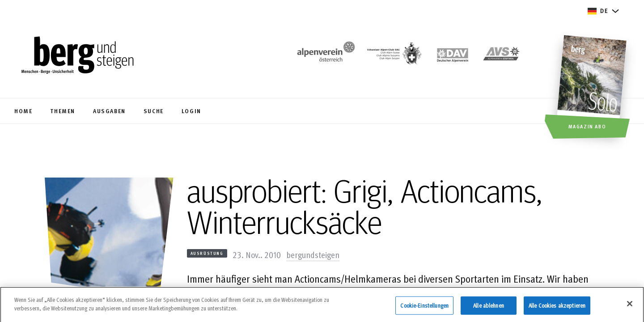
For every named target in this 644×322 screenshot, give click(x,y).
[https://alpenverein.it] (501, 56)
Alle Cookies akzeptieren (557, 308)
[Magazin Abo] (593, 88)
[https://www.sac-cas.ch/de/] (394, 56)
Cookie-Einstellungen (424, 308)
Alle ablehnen (489, 308)
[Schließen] (630, 306)
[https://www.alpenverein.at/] (324, 56)
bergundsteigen (313, 254)
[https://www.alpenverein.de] (453, 56)
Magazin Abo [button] (587, 126)
